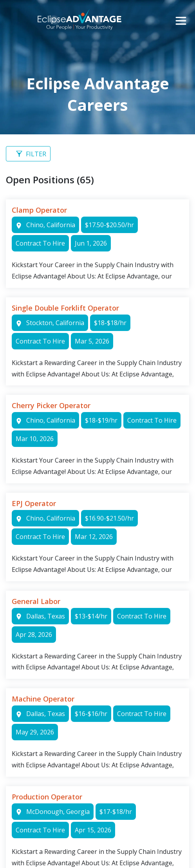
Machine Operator (43, 699)
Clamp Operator (39, 210)
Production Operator (47, 797)
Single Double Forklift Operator (65, 308)
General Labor (36, 601)
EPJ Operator (34, 503)
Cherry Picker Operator (51, 405)
